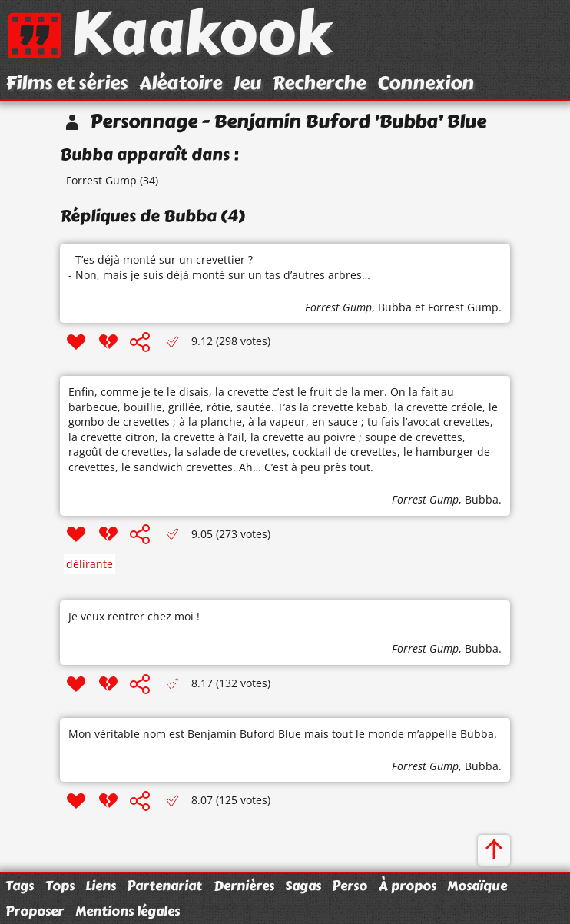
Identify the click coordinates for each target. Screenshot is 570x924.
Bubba (395, 307)
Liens (101, 886)
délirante (89, 564)
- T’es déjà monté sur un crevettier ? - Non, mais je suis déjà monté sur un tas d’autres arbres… (219, 267)
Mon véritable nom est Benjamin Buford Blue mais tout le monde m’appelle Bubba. (283, 734)
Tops (60, 886)
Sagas (303, 886)
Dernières (244, 886)
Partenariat (164, 886)
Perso (350, 886)
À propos (408, 886)
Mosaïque (477, 886)
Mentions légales (128, 911)
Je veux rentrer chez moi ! (134, 616)
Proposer (35, 911)
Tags (20, 886)
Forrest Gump (101, 180)
